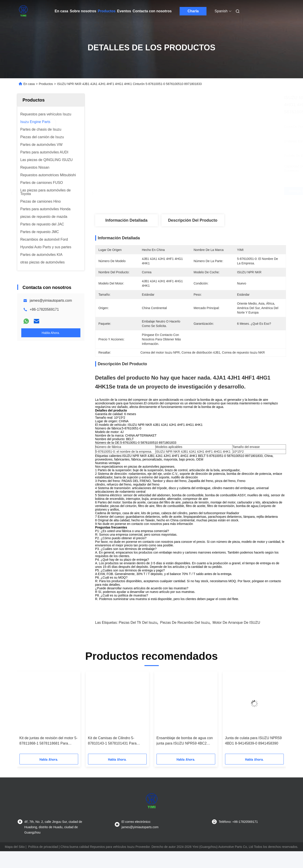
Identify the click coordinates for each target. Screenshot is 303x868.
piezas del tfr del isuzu (138, 630)
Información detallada (126, 220)
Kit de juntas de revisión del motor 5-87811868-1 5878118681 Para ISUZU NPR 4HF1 (49, 749)
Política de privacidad (43, 855)
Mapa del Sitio (15, 855)
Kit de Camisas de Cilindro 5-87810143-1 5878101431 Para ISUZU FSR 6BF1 (112, 749)
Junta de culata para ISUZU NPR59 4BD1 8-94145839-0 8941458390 (253, 748)
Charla (193, 11)
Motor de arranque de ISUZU (236, 630)
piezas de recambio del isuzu (185, 630)
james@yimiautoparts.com (51, 300)
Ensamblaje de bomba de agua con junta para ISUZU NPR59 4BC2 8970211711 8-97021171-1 (185, 749)
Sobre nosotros (83, 11)
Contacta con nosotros (152, 11)
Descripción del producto (193, 220)
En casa (61, 11)
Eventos (124, 11)
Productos (107, 11)
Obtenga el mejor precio (214, 191)
